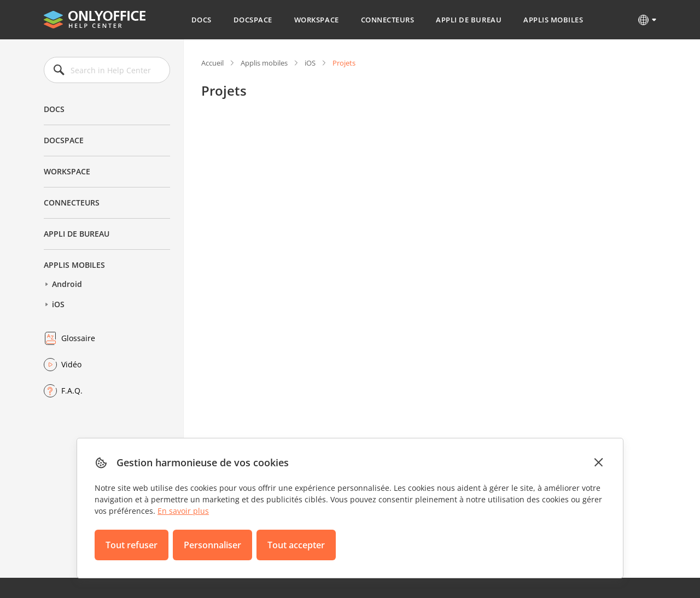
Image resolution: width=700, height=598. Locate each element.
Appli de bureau (469, 20)
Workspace (317, 20)
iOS (58, 304)
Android (67, 284)
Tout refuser (132, 545)
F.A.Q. (72, 391)
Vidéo (71, 364)
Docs (202, 20)
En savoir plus (183, 511)
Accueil (212, 63)
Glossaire (78, 338)
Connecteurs (388, 20)
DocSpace (253, 20)
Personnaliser (212, 545)
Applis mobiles (553, 20)
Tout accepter (296, 545)
